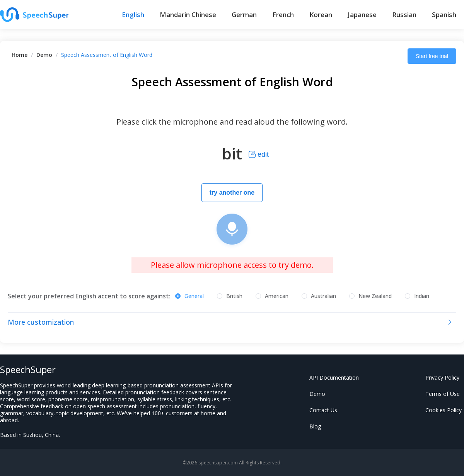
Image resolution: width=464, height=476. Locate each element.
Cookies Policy (444, 410)
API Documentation (334, 378)
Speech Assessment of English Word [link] (107, 55)
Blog (315, 426)
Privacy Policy (442, 378)
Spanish (444, 15)
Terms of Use (443, 394)
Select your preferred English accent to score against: (89, 296)
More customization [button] (230, 322)
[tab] (232, 322)
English (133, 15)
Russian (404, 15)
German (244, 15)
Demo (44, 55)
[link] (20, 55)
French (283, 15)
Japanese (362, 15)
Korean (321, 15)
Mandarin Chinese (188, 15)
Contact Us (323, 410)
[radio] (189, 296)
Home (20, 55)
